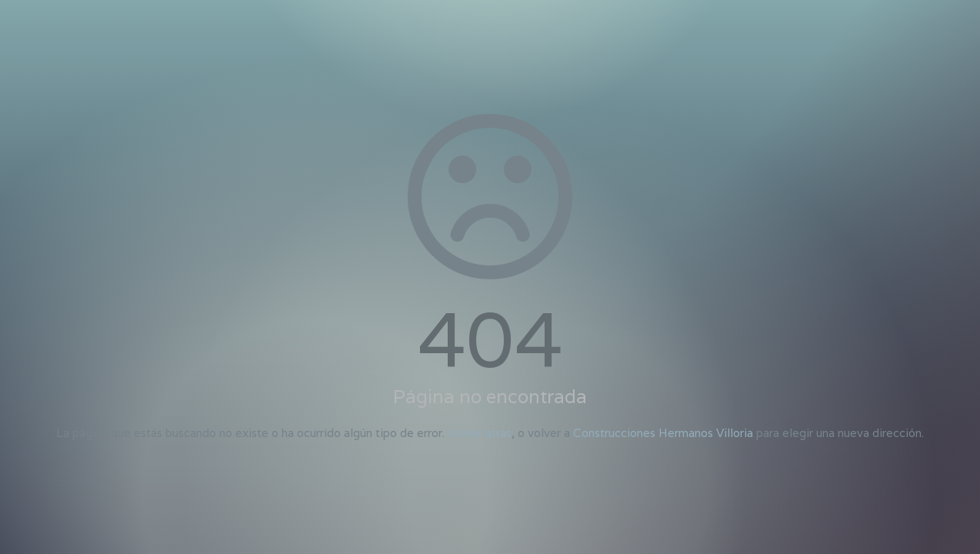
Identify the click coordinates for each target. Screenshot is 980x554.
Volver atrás (480, 433)
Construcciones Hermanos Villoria (663, 433)
